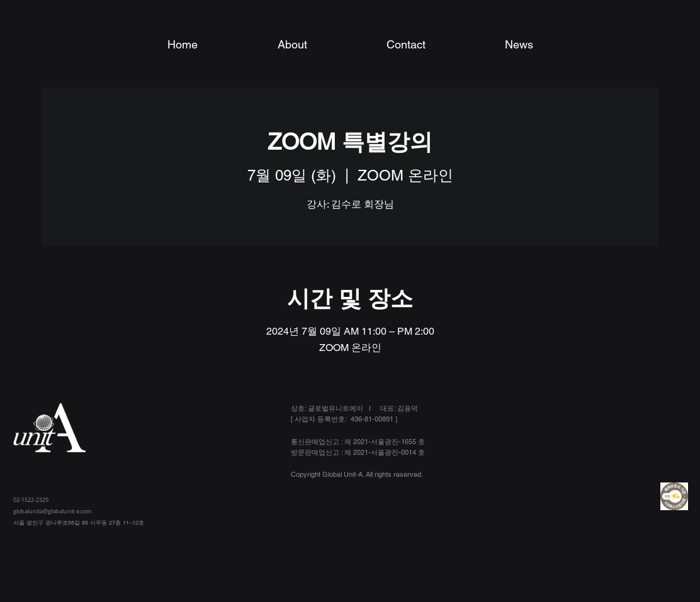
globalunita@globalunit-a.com (52, 511)
